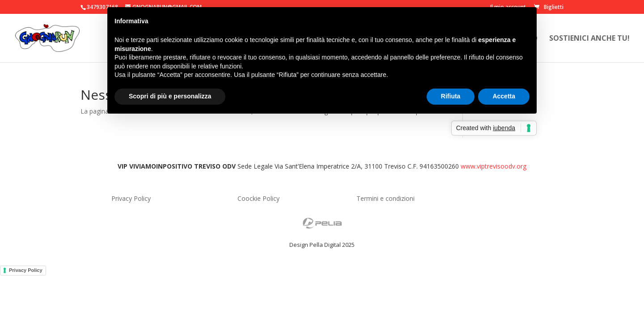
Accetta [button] (504, 96)
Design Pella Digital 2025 (322, 245)
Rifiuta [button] (451, 96)
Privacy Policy (26, 270)
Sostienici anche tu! (589, 39)
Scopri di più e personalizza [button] (170, 96)
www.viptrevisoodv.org (494, 166)
